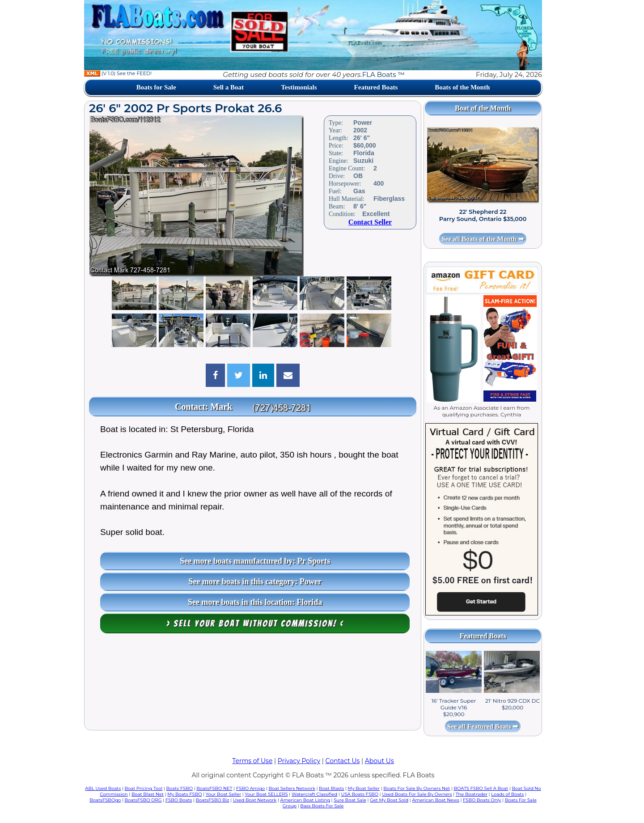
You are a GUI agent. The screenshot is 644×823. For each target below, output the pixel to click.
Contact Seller (370, 222)
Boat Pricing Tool (143, 788)
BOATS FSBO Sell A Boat (481, 788)
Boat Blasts (331, 788)
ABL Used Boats (103, 788)
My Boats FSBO (184, 794)
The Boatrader (472, 794)
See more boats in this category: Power (255, 581)
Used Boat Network (255, 800)
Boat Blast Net (148, 794)
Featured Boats (376, 87)
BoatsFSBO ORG (143, 800)
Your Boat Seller (223, 794)
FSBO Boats (179, 800)
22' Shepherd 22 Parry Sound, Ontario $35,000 (483, 215)
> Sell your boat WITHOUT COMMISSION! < (255, 624)
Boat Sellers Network (292, 788)
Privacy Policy (299, 761)
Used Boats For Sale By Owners (417, 794)
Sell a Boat (229, 87)
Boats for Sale (156, 87)
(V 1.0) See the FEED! (118, 73)
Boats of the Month (462, 87)
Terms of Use (252, 761)
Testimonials (299, 87)
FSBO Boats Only (482, 800)
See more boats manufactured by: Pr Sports (255, 561)
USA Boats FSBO (360, 794)
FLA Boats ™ (383, 74)
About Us (379, 761)
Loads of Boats (507, 794)
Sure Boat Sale (350, 800)
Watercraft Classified (314, 794)
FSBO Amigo (251, 788)
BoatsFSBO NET (214, 788)
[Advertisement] (253, 684)
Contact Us (343, 761)
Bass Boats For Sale (322, 806)
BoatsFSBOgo (105, 800)
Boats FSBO (180, 788)
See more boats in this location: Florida (255, 602)
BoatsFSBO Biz (213, 800)
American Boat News (435, 800)
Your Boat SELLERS (266, 794)
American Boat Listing (305, 800)
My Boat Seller (364, 788)
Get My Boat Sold (389, 800)
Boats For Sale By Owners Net (417, 788)
